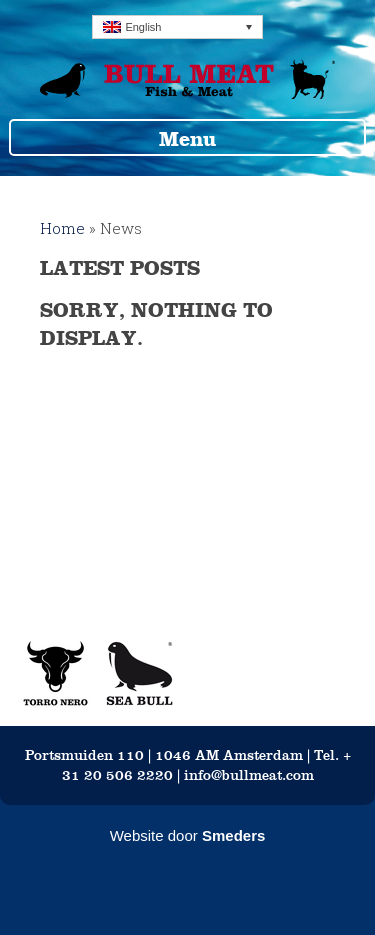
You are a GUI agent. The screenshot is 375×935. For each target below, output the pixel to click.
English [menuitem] (143, 27)
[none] (177, 27)
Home (62, 228)
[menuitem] (177, 27)
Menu (187, 139)
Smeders (233, 835)
